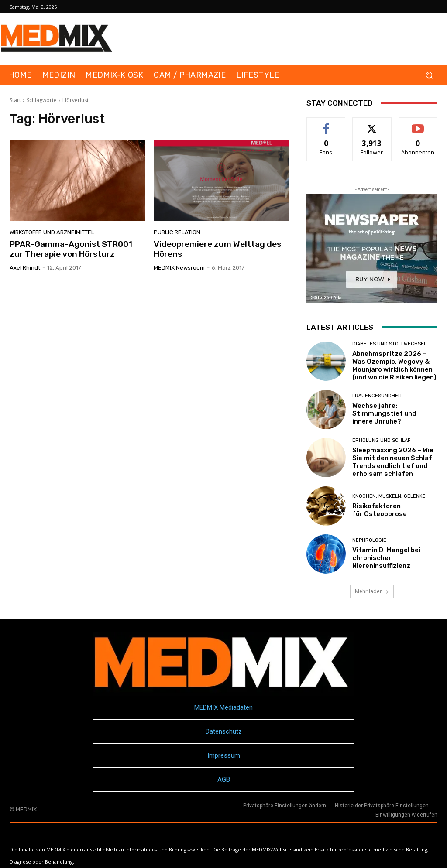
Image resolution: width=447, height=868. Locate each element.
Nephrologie (369, 540)
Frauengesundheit (377, 396)
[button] (429, 75)
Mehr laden (372, 591)
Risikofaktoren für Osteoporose (380, 510)
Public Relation (177, 232)
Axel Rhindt (25, 268)
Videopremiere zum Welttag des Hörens (217, 249)
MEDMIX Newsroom (179, 268)
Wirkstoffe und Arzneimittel (52, 232)
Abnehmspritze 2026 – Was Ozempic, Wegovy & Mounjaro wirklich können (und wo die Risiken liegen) (394, 366)
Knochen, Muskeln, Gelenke (389, 496)
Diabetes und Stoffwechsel (389, 344)
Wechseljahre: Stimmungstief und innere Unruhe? (384, 413)
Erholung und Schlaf (381, 440)
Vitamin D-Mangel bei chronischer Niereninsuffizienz (386, 558)
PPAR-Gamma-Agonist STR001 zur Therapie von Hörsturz (71, 249)
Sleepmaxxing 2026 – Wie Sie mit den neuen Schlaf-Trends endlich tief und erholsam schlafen (394, 462)
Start (15, 100)
